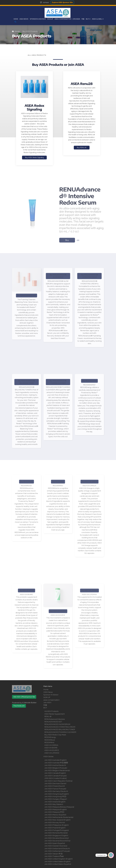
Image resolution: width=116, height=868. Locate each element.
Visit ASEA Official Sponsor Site (24, 697)
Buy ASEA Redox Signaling (34, 157)
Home (17, 31)
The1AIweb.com (19, 706)
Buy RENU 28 (82, 148)
